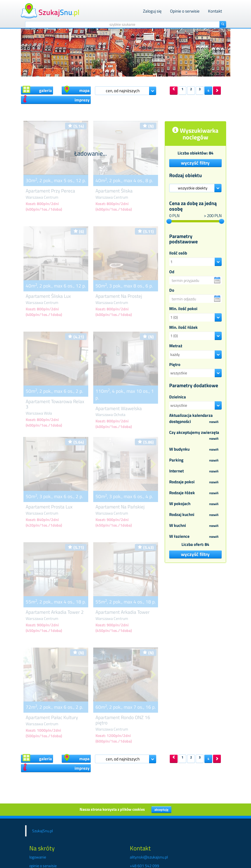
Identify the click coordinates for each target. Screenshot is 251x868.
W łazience (195, 537)
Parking (195, 460)
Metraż (176, 346)
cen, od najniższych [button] (123, 91)
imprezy (56, 99)
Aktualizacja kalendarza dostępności (195, 419)
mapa (76, 90)
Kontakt (215, 11)
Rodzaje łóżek (195, 493)
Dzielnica (178, 397)
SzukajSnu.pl (42, 831)
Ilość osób (178, 253)
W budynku (195, 450)
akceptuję (161, 809)
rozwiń (214, 422)
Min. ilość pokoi (183, 309)
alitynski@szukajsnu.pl (149, 857)
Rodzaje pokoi (195, 482)
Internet (195, 471)
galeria (37, 90)
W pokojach (195, 504)
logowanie (38, 857)
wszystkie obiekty (193, 188)
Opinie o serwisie (185, 11)
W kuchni (195, 526)
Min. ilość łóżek (183, 327)
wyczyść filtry (195, 163)
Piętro (175, 364)
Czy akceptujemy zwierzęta (195, 436)
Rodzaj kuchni (195, 515)
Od (172, 272)
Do (172, 290)
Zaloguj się (152, 11)
